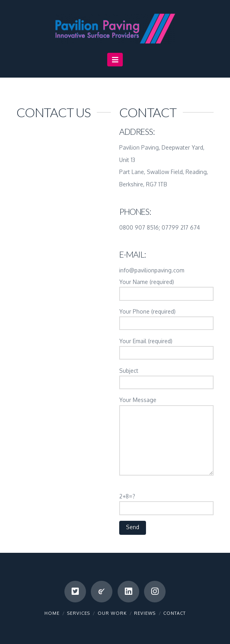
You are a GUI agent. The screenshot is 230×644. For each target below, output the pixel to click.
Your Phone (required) (167, 318)
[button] (115, 60)
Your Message (167, 405)
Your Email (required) (167, 348)
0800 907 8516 (139, 227)
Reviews (145, 613)
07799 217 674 (181, 227)
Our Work (112, 613)
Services (79, 613)
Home (52, 613)
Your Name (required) (167, 288)
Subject (167, 377)
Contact (174, 613)
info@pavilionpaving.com (152, 270)
